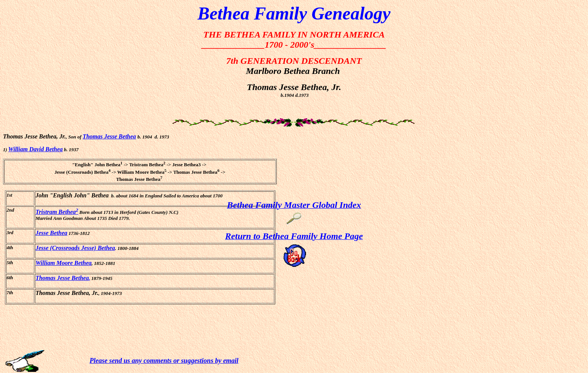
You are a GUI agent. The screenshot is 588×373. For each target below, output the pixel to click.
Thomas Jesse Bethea (109, 136)
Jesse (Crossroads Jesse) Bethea (75, 248)
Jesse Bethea (52, 233)
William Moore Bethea (64, 263)
